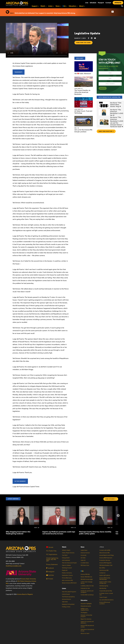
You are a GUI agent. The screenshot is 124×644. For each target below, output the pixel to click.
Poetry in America (67, 573)
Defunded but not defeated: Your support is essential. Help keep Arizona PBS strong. (45, 13)
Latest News (84, 550)
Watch (44, 6)
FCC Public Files (51, 551)
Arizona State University (28, 579)
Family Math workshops (87, 595)
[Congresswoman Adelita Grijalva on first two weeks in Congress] (116, 528)
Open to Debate (66, 565)
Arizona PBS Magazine (105, 563)
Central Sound (66, 594)
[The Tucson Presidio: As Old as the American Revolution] (84, 78)
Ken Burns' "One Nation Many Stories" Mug (116, 105)
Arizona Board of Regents (25, 594)
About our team (85, 633)
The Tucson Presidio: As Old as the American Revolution (82, 92)
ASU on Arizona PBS (67, 580)
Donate (50, 547)
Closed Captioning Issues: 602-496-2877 (52, 559)
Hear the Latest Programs (69, 592)
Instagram (50, 572)
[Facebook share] (90, 38)
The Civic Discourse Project (69, 563)
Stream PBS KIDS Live (86, 577)
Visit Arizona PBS (104, 570)
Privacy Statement (52, 564)
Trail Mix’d (65, 555)
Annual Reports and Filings (107, 555)
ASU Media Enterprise (24, 581)
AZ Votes (83, 558)
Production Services (105, 560)
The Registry (84, 613)
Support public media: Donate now (105, 583)
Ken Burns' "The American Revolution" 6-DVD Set (117, 113)
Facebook (50, 568)
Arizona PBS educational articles (87, 626)
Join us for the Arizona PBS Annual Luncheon (83, 131)
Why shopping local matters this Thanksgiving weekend (18, 533)
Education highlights (86, 604)
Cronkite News (85, 563)
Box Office (102, 568)
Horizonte (84, 555)
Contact (108, 3)
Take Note (65, 602)
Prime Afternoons (67, 578)
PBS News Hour (85, 565)
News (58, 6)
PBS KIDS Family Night (87, 579)
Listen (51, 6)
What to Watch (66, 550)
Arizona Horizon (85, 553)
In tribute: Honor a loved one (106, 594)
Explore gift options (105, 575)
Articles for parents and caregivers (87, 592)
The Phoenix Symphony (68, 597)
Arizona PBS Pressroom (106, 558)
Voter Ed (83, 560)
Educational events (86, 606)
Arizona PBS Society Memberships (105, 579)
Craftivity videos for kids (87, 586)
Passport (101, 3)
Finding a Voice (66, 607)
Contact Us (102, 573)
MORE (111, 499)
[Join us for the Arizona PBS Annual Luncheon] (84, 117)
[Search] (122, 6)
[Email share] (96, 38)
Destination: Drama (67, 575)
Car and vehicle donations (106, 600)
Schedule (93, 3)
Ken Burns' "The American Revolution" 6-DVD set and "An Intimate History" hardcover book (117, 122)
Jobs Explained (66, 560)
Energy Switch (66, 558)
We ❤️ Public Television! (83, 74)
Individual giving (104, 586)
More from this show (83, 43)
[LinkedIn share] (93, 38)
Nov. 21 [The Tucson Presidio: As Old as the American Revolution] (78, 89)
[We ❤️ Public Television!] (84, 62)
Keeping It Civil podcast (68, 604)
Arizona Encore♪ (67, 599)
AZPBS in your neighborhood (85, 609)
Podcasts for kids (85, 588)
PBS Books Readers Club (106, 565)
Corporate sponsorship (106, 591)
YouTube (50, 575)
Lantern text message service (87, 583)
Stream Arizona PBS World (69, 583)
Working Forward (67, 568)
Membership (103, 588)
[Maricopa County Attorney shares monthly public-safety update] (96, 507)
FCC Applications (52, 554)
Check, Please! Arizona (68, 553)
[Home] (25, 4)
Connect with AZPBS (105, 550)
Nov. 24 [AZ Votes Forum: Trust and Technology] (79, 109)
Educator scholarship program (86, 616)
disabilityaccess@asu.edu (14, 566)
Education (73, 6)
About (82, 6)
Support (35, 6)
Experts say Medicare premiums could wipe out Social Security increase (59, 533)
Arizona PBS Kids (85, 574)
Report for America (86, 619)
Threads (50, 579)
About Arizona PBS (104, 553)
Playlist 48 (65, 570)
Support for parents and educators (87, 622)
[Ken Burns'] (104, 102)
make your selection (106, 131)
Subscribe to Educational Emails (87, 630)
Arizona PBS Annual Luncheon (105, 603)
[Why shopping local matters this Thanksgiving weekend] (23, 507)
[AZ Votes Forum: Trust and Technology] (84, 98)
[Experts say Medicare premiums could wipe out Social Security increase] (59, 507)
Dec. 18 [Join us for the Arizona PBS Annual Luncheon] (77, 128)
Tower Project (103, 597)
